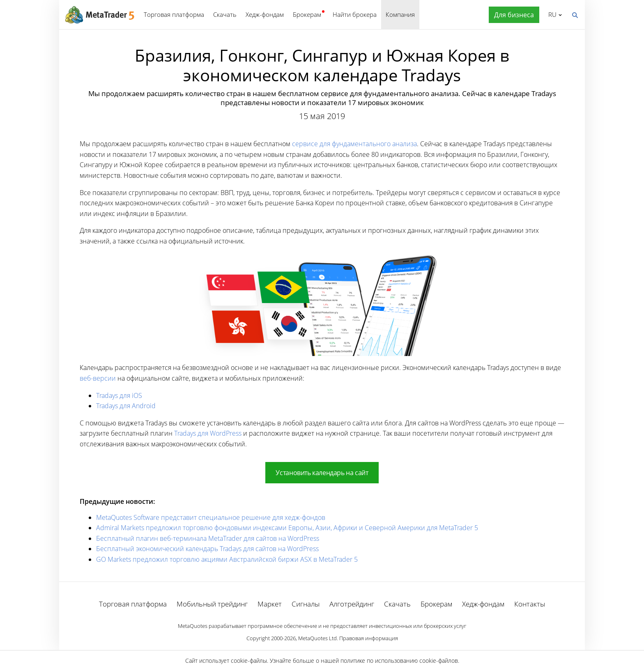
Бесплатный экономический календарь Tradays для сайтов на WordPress (207, 549)
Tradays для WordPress (208, 433)
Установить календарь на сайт (322, 473)
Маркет (270, 604)
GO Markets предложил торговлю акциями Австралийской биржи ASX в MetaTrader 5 (227, 559)
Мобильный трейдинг (212, 604)
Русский (551, 14)
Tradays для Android (126, 406)
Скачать (225, 14)
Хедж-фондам (265, 14)
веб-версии (98, 378)
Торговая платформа (174, 14)
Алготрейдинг (352, 604)
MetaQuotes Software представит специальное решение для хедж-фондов (211, 517)
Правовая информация (369, 638)
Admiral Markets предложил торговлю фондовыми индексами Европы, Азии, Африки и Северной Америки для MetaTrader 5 (287, 528)
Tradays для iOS (119, 395)
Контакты (530, 604)
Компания (400, 14)
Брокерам (307, 14)
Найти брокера (355, 14)
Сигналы (306, 604)
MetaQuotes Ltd (317, 638)
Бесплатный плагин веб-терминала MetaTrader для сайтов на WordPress (208, 538)
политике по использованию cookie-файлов (399, 661)
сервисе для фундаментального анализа (354, 144)
